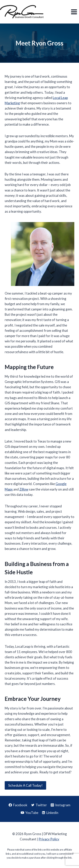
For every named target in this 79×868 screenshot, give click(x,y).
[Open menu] (74, 12)
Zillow (24, 489)
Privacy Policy (49, 839)
